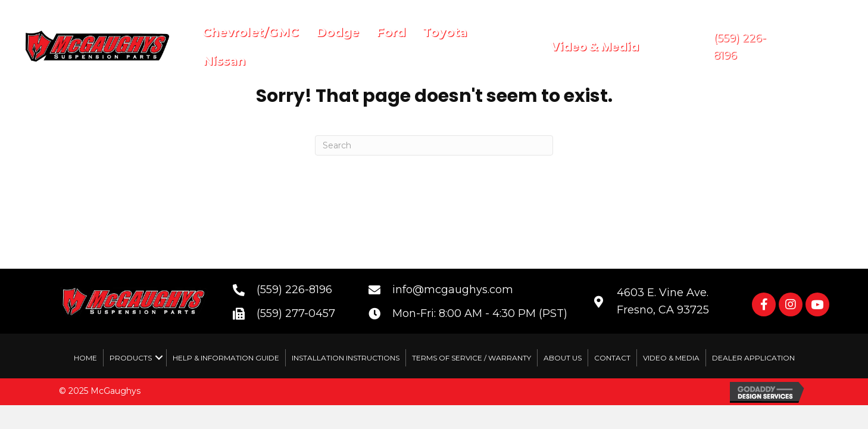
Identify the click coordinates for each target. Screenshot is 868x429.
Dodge (338, 32)
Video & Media (671, 358)
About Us (563, 358)
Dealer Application (753, 358)
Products (131, 358)
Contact (612, 358)
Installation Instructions (346, 358)
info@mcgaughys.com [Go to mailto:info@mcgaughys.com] (453, 290)
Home (85, 358)
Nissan (224, 61)
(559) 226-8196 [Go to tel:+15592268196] (294, 290)
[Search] (434, 145)
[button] (764, 304)
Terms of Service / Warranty (472, 358)
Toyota (445, 32)
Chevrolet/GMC (251, 32)
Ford (391, 32)
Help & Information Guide (226, 358)
